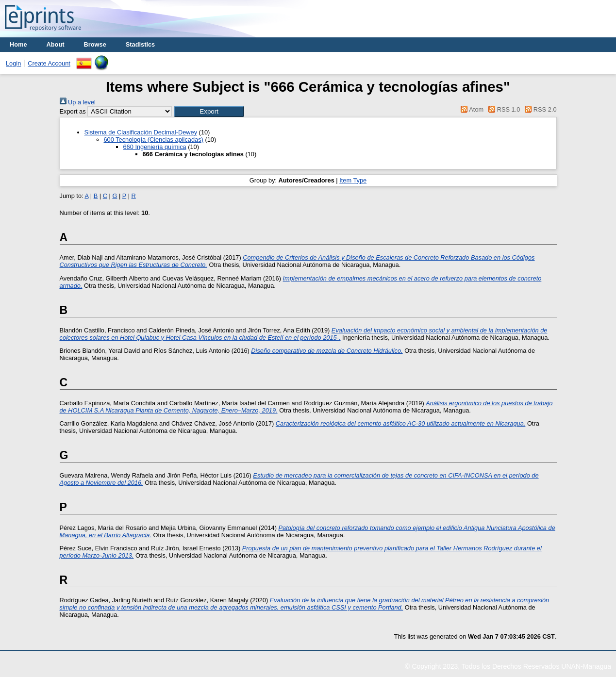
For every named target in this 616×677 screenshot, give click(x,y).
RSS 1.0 (503, 109)
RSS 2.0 (539, 109)
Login (13, 63)
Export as (73, 111)
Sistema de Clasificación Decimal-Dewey (141, 132)
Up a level (78, 102)
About (56, 44)
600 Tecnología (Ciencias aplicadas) (154, 140)
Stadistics (140, 44)
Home (18, 44)
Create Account (49, 63)
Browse (95, 44)
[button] (209, 111)
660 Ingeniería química (155, 147)
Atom (471, 109)
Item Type (353, 180)
